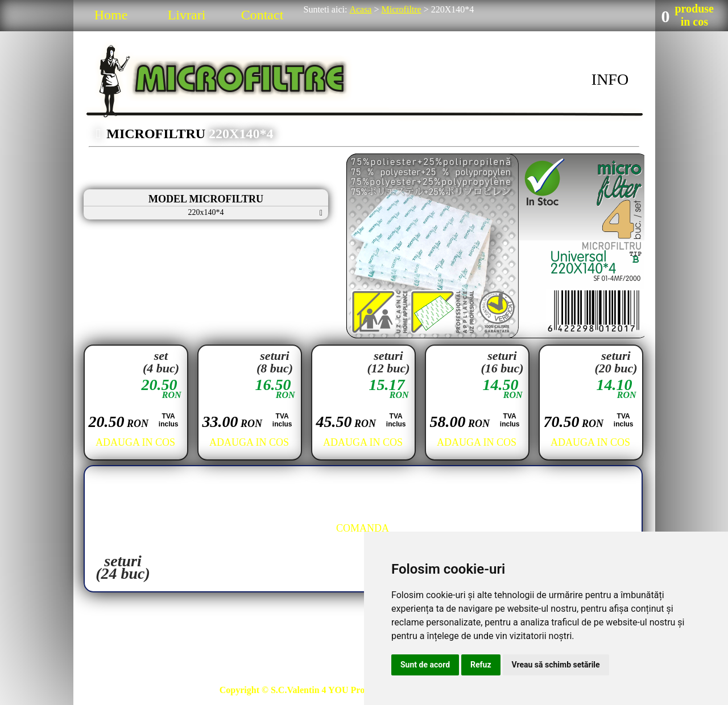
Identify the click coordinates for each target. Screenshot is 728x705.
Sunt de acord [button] (425, 665)
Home (111, 15)
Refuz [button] (481, 665)
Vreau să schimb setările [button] (556, 665)
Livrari (187, 15)
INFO (610, 79)
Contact (262, 15)
